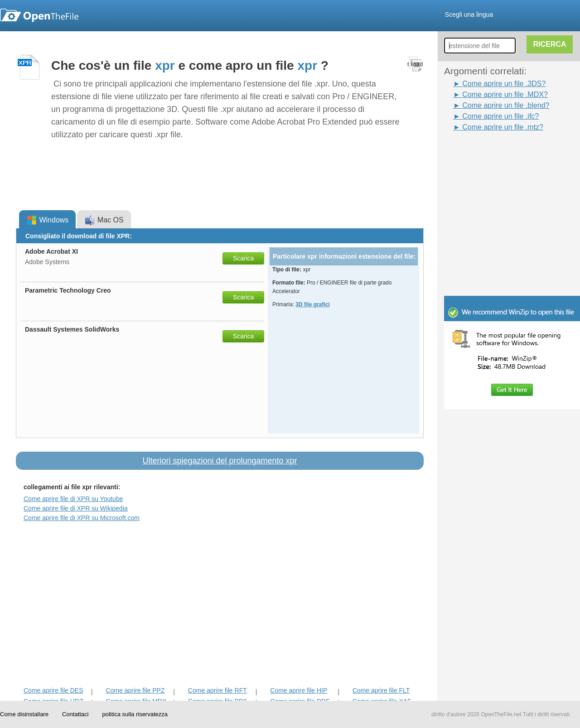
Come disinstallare (24, 714)
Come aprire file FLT (381, 690)
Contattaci (75, 714)
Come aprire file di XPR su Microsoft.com (82, 518)
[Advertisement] (498, 153)
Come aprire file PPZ (135, 690)
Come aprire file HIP (299, 690)
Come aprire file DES (53, 690)
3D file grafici (312, 304)
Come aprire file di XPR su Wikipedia (76, 508)
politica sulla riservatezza (135, 714)
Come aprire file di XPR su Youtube (73, 499)
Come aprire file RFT (217, 690)
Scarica (244, 258)
